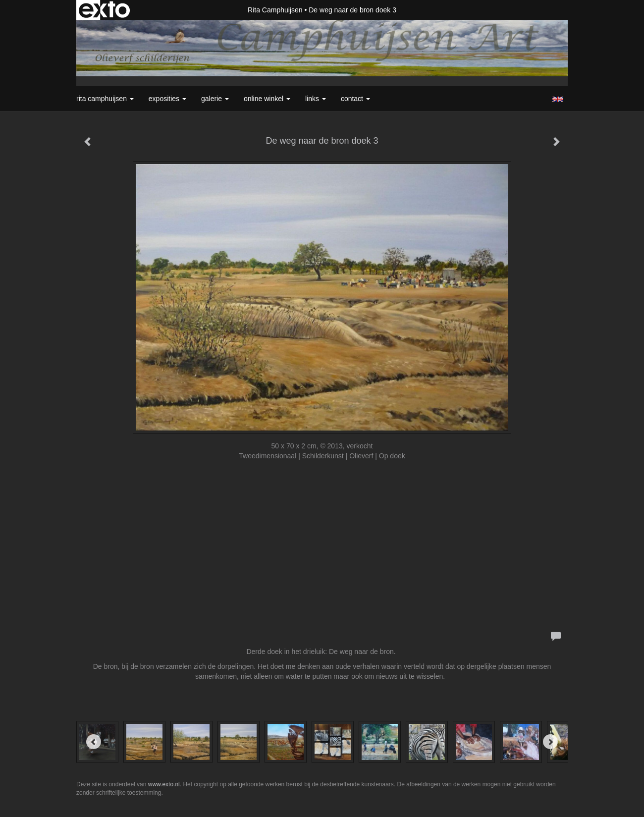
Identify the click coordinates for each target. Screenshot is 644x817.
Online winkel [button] (267, 99)
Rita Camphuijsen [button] (105, 99)
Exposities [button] (167, 99)
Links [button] (316, 99)
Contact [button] (355, 99)
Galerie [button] (215, 99)
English (558, 99)
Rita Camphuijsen (275, 10)
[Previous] (94, 742)
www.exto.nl (164, 784)
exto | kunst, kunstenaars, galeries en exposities (104, 10)
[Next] (550, 742)
